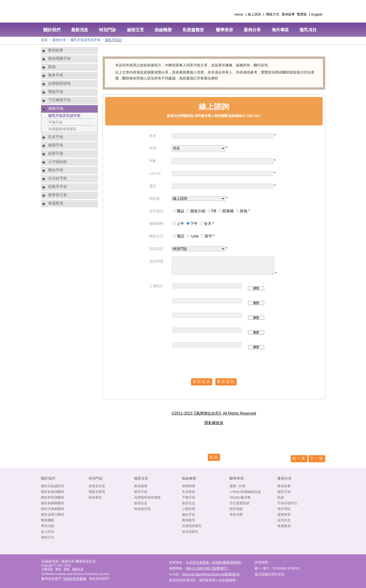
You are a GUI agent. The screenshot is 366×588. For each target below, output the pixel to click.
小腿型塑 (189, 509)
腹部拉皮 (189, 503)
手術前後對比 (287, 503)
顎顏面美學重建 (75, 579)
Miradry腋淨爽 (240, 497)
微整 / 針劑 (238, 486)
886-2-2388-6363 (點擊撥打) (207, 568)
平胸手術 (189, 497)
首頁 (45, 40)
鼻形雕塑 (141, 486)
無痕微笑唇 (142, 509)
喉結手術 (189, 514)
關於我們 (48, 478)
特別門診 (96, 478)
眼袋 (281, 497)
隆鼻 (58, 569)
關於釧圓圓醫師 (53, 503)
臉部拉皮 (141, 503)
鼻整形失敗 (97, 486)
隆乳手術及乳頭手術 (86, 40)
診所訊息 (284, 520)
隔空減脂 (236, 509)
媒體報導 (284, 514)
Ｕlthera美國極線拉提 (245, 492)
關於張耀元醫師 (53, 514)
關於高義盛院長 (53, 486)
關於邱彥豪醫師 (53, 509)
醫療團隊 (48, 520)
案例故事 (284, 486)
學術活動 (48, 526)
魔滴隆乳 (189, 520)
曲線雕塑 (189, 478)
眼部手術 (141, 492)
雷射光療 (236, 514)
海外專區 (284, 509)
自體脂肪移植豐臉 (147, 497)
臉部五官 (141, 478)
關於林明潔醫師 (53, 497)
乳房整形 (189, 492)
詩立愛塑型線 (239, 503)
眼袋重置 (95, 497)
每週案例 (284, 526)
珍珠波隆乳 (190, 532)
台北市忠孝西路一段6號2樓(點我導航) (214, 562)
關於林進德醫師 (53, 492)
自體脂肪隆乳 (192, 526)
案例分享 (59, 40)
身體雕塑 (189, 486)
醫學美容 (237, 478)
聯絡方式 (48, 537)
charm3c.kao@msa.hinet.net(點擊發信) (211, 574)
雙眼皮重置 (97, 492)
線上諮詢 (48, 532)
